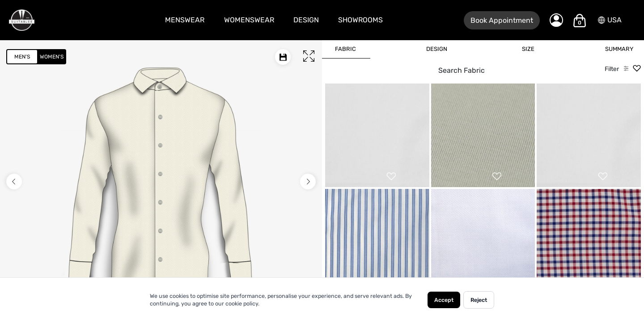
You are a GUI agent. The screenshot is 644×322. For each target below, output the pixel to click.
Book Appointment (502, 20)
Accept (444, 300)
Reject (479, 300)
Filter (612, 69)
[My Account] (556, 20)
